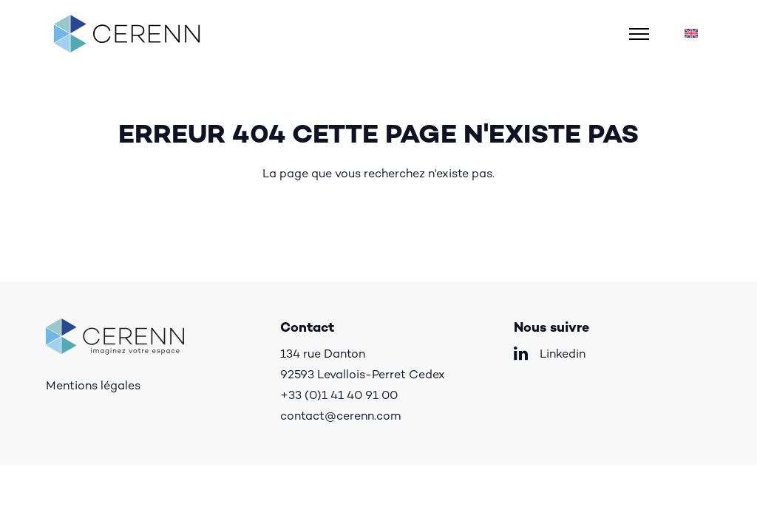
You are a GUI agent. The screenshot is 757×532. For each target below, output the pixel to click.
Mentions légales (93, 387)
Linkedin (563, 355)
